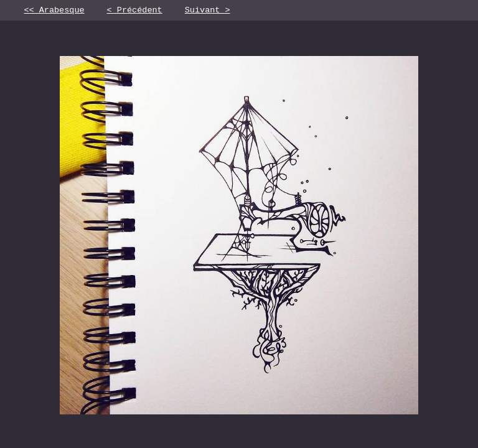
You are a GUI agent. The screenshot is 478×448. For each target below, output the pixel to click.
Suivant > (208, 11)
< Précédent (135, 11)
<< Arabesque (54, 11)
